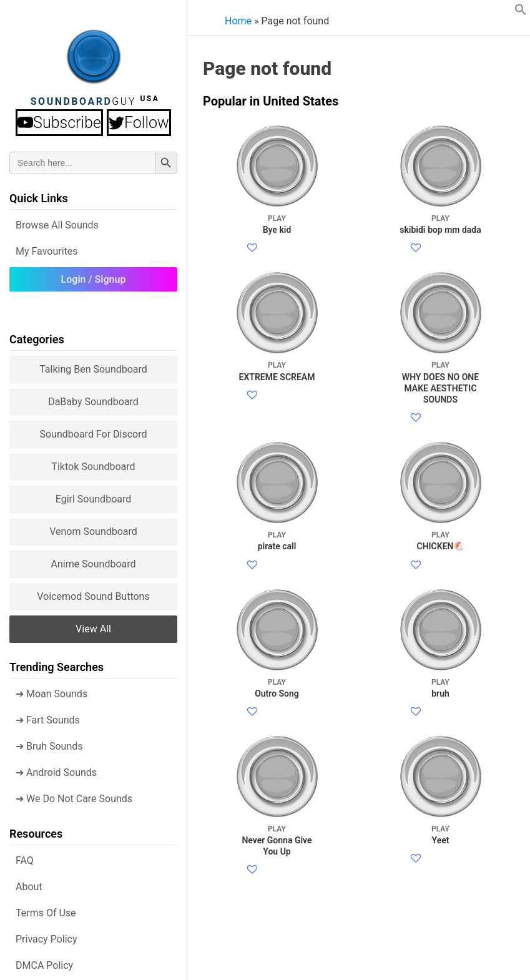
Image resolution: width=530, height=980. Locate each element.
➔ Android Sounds (56, 769)
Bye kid (277, 224)
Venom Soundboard (93, 528)
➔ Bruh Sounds (49, 742)
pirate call (277, 660)
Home (238, 21)
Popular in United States (271, 101)
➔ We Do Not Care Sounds (74, 795)
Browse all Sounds (57, 221)
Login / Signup (94, 276)
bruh (440, 867)
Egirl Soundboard (94, 495)
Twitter (286, 279)
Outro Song (277, 867)
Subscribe (61, 121)
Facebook (280, 264)
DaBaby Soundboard (93, 398)
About (29, 883)
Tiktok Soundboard (93, 463)
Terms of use (46, 909)
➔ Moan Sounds (52, 690)
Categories (37, 336)
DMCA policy (44, 962)
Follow (139, 121)
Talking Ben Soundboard (93, 365)
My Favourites (47, 247)
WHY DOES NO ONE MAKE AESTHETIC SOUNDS (440, 442)
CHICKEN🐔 (440, 660)
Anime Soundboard (93, 560)
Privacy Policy (47, 935)
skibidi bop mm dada (440, 224)
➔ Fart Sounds (48, 716)
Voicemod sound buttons (93, 593)
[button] (521, 12)
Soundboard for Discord (93, 430)
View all (93, 625)
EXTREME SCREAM (277, 430)
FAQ (25, 857)
